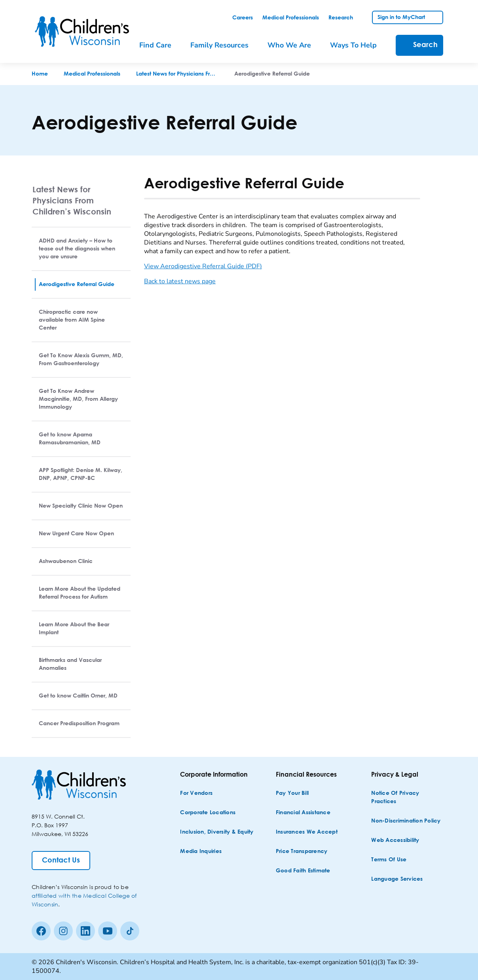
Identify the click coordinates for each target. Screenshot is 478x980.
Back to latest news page (180, 281)
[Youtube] (108, 931)
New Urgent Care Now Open (76, 534)
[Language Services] (397, 879)
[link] (243, 18)
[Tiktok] (130, 931)
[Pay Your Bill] (292, 793)
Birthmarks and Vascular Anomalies (70, 664)
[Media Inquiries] (201, 852)
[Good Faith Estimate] (303, 871)
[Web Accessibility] (395, 841)
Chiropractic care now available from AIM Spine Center (72, 320)
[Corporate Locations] (208, 813)
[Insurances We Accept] (307, 832)
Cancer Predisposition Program (79, 724)
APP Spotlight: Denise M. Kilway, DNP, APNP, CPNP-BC (81, 474)
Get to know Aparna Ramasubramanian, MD (70, 439)
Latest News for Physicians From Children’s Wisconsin (72, 200)
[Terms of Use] (389, 860)
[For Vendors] (196, 793)
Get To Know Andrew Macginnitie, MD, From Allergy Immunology (78, 399)
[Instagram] (63, 931)
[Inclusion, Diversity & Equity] (217, 832)
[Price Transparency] (302, 852)
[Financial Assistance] (303, 813)
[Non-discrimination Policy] (406, 821)
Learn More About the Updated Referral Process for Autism (80, 593)
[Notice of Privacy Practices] (408, 798)
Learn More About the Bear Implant (74, 629)
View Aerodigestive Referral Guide (203, 266)
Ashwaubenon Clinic (66, 561)
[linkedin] (85, 931)
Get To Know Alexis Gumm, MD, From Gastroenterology (81, 360)
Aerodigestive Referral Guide (77, 284)
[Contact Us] (61, 861)
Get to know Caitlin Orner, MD (78, 696)
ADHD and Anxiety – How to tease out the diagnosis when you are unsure (77, 249)
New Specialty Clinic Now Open (81, 506)
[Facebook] (41, 931)
